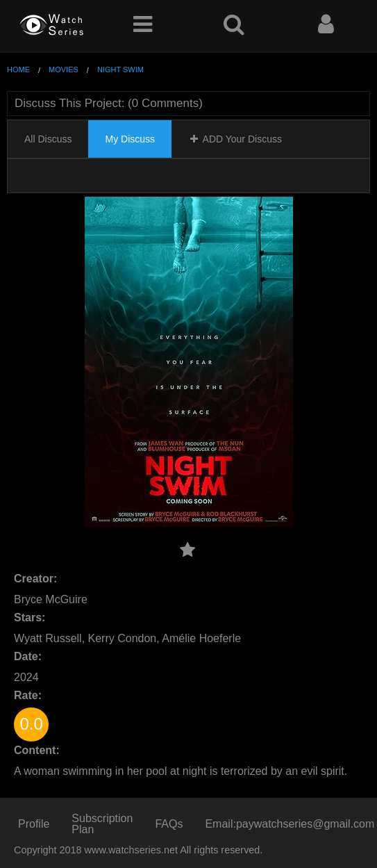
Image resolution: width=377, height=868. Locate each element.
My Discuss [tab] (130, 139)
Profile (34, 824)
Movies (64, 69)
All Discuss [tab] (48, 139)
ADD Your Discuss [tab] (235, 139)
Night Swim (120, 69)
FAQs (169, 824)
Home (18, 69)
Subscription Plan (102, 824)
